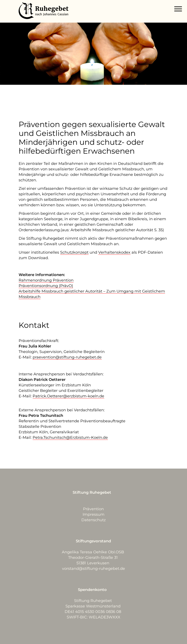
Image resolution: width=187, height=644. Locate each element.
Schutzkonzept (74, 252)
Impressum (93, 514)
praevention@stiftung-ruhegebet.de (67, 357)
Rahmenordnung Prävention (46, 280)
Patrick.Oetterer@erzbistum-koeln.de (68, 396)
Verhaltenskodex (114, 252)
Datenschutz (93, 520)
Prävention (93, 509)
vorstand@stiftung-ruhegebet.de (93, 569)
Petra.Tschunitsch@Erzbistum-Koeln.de (70, 438)
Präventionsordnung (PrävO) (46, 286)
